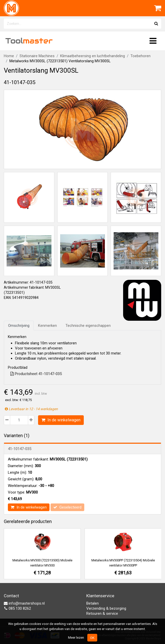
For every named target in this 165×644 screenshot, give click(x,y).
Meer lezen (76, 637)
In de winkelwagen (61, 420)
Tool (29, 41)
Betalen (93, 603)
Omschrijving (19, 326)
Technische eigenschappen (88, 326)
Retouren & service (102, 614)
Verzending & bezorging (106, 608)
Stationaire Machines (37, 56)
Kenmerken (47, 326)
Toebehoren (141, 56)
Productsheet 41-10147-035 (36, 374)
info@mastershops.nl (24, 603)
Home (9, 56)
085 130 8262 (17, 608)
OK (92, 638)
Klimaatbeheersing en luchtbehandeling (93, 56)
